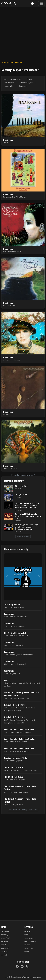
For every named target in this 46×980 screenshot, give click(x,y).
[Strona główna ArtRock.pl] (9, 4)
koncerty (5, 935)
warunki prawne (30, 938)
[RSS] (27, 966)
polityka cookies (30, 941)
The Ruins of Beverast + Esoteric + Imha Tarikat (20, 788)
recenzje (5, 941)
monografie (6, 948)
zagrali (4, 945)
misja (26, 935)
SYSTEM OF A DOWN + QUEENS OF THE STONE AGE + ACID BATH (22, 694)
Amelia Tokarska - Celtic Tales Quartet (19, 729)
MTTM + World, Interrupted (15, 633)
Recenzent (23, 86)
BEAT (6, 680)
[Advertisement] (23, 33)
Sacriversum (9, 614)
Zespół (30, 79)
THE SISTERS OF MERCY (14, 767)
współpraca (29, 948)
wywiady (4, 955)
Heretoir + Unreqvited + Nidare (16, 758)
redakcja (27, 931)
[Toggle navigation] (41, 4)
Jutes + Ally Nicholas (12, 604)
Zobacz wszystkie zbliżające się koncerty (23, 810)
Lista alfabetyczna (27, 83)
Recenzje (19, 62)
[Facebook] (17, 966)
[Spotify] (22, 966)
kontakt (27, 952)
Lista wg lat (9, 86)
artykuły (4, 952)
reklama (27, 945)
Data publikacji (16, 79)
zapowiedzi (5, 938)
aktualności (5, 931)
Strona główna (7, 62)
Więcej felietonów (23, 536)
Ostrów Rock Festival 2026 (15, 705)
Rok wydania (10, 83)
